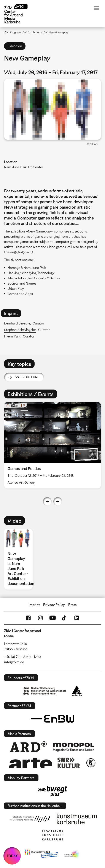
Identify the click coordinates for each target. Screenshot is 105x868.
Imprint (34, 605)
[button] (52, 109)
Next (58, 501)
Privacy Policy (54, 605)
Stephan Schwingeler (20, 330)
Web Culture (27, 377)
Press (72, 605)
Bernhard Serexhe (17, 323)
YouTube (52, 618)
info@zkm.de (14, 662)
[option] (52, 445)
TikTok (65, 618)
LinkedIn (77, 618)
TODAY (12, 856)
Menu (97, 8)
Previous (47, 501)
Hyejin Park (12, 336)
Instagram (40, 618)
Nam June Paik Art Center (24, 167)
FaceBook (28, 618)
